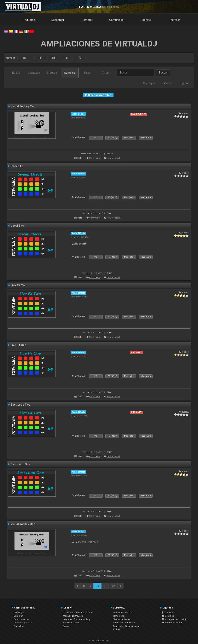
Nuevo (16, 73)
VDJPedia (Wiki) (71, 623)
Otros (105, 73)
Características (21, 619)
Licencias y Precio (23, 623)
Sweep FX (17, 166)
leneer (185, 113)
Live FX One (18, 345)
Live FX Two (19, 285)
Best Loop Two (20, 405)
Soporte (146, 20)
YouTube (168, 616)
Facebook (168, 613)
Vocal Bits (17, 226)
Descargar (58, 20)
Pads (87, 73)
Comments (95, 158)
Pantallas (18, 626)
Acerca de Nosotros (123, 613)
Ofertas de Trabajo (122, 619)
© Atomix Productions (99, 641)
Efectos (52, 73)
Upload (185, 83)
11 (105, 586)
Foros (66, 626)
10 (97, 586)
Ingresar (175, 20)
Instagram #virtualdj (174, 619)
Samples (70, 73)
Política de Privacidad (124, 623)
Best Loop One (20, 464)
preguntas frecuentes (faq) (77, 619)
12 (113, 586)
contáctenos (119, 616)
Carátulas (34, 73)
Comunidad (116, 20)
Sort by (149, 83)
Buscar (163, 73)
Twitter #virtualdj (172, 623)
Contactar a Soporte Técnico (78, 613)
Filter (167, 83)
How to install (113, 158)
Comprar (87, 20)
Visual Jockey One (23, 524)
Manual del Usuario (73, 616)
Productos (28, 20)
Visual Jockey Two (23, 106)
